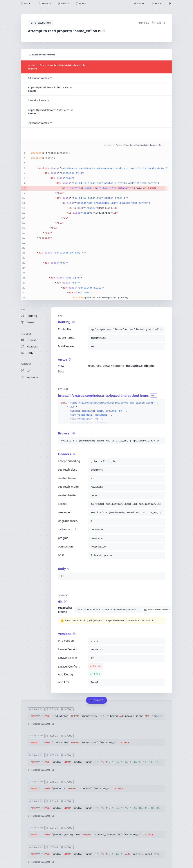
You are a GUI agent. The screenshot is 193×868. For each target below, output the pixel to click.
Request (26, 334)
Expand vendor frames (42, 55)
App (23, 310)
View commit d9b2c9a (157, 610)
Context (26, 364)
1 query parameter (41, 724)
